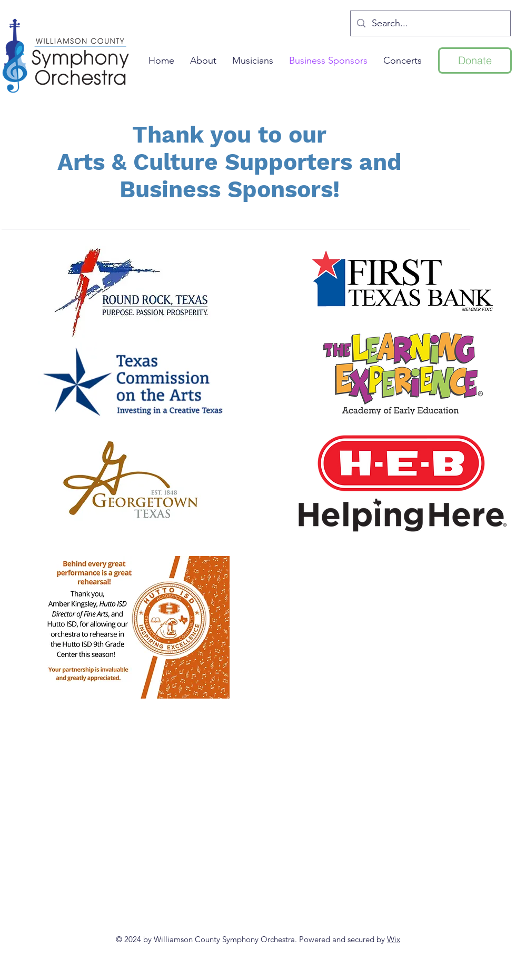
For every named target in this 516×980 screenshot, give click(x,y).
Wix (394, 939)
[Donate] (475, 60)
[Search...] (430, 23)
